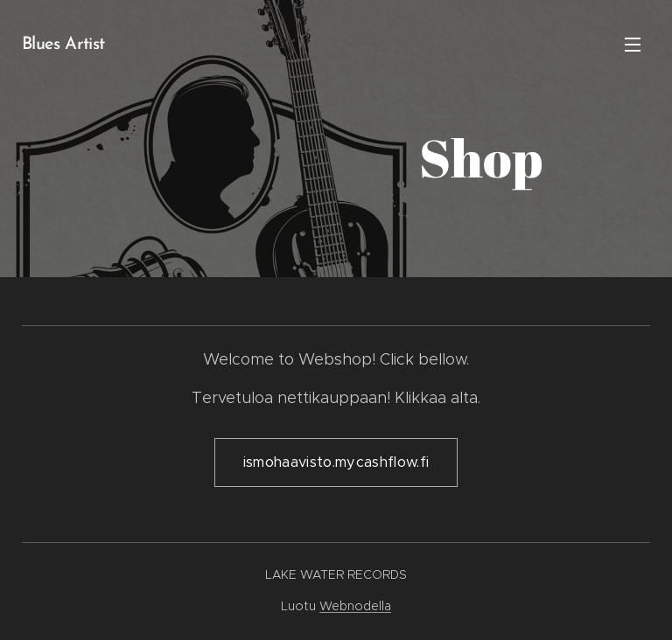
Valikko (633, 45)
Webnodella (355, 606)
